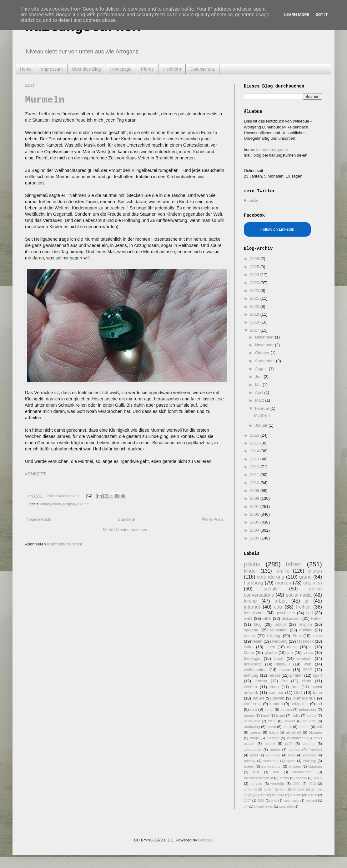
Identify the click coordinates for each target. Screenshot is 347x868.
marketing (252, 727)
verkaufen (252, 721)
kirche (250, 601)
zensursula (253, 749)
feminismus (254, 613)
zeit (319, 727)
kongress (273, 755)
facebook (305, 641)
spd (310, 613)
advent (290, 721)
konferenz (253, 704)
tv (311, 647)
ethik (267, 618)
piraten (296, 675)
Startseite (126, 519)
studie (312, 715)
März (260, 400)
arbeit (281, 601)
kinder (45, 504)
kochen (250, 687)
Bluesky (251, 201)
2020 (255, 306)
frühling (306, 630)
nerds (284, 778)
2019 (255, 314)
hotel (254, 755)
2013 (255, 459)
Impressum (52, 69)
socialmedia (299, 595)
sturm (287, 727)
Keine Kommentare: (64, 496)
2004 (255, 530)
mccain (312, 795)
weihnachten (255, 670)
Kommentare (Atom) (65, 544)
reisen (249, 636)
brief (274, 801)
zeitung (309, 743)
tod (319, 704)
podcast (310, 755)
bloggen (315, 732)
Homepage (121, 69)
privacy (250, 761)
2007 (255, 507)
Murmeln (45, 100)
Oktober (263, 353)
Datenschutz (203, 69)
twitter (317, 618)
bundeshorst (271, 766)
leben (57, 504)
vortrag (261, 681)
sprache (251, 630)
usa (253, 709)
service (256, 783)
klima (306, 681)
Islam (274, 732)
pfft (246, 807)
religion (69, 504)
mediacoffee (303, 772)
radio (296, 715)
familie (282, 571)
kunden (276, 704)
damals (294, 749)
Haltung (309, 761)
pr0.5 (318, 778)
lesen (270, 647)
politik (252, 564)
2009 (255, 491)
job (290, 652)
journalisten (296, 738)
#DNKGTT (35, 474)
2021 (255, 298)
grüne (305, 577)
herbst (274, 675)
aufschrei (250, 789)
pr (307, 601)
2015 (255, 443)
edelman (313, 583)
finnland (311, 801)
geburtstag (307, 709)
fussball (273, 738)
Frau (297, 636)
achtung (251, 675)
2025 (255, 267)
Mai (259, 385)
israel (280, 715)
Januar (262, 425)
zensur (256, 732)
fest (256, 772)
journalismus (304, 698)
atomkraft (293, 732)
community (291, 801)
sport (317, 675)
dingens (299, 789)
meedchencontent (258, 778)
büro (283, 789)
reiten (257, 641)
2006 (255, 514)
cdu (278, 607)
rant (295, 687)
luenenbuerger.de (272, 150)
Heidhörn (172, 69)
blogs (254, 738)
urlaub (280, 624)
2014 (255, 451)
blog (258, 624)
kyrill (292, 755)
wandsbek (286, 807)
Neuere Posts (39, 519)
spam (291, 761)
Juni (259, 376)
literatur (296, 795)
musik (292, 647)
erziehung (253, 664)
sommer (276, 692)
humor (249, 715)
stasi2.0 (283, 664)
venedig (278, 783)
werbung (280, 641)
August (262, 369)
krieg (274, 687)
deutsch (304, 658)
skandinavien (264, 807)
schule (271, 589)
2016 (255, 435)
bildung (274, 636)
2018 (255, 322)
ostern (270, 743)
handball (278, 795)
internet (252, 607)
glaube (271, 652)
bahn (317, 692)
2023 (255, 283)
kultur (249, 647)
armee (275, 749)
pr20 (289, 743)
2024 (255, 275)
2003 (255, 538)
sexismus (271, 761)
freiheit (303, 607)
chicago (295, 766)
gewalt (278, 698)
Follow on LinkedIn (277, 229)
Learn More (297, 15)
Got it (322, 15)
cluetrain (315, 766)
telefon (304, 727)
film (284, 681)
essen (285, 670)
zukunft (83, 504)
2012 (255, 467)
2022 (255, 291)
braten (249, 766)
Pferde (147, 69)
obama (301, 778)
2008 (255, 498)
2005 (255, 522)
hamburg (254, 583)
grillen (262, 795)
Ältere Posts (213, 519)
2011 (255, 475)
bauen (259, 698)
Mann (249, 652)
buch (279, 658)
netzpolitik (299, 704)
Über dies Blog (87, 69)
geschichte (285, 613)
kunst (269, 709)
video (308, 652)
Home (26, 69)
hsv (276, 772)
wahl (248, 618)
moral (271, 727)
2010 (255, 483)
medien (283, 583)
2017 (255, 330)
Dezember (265, 337)
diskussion (291, 618)
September (266, 361)
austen (268, 789)
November (265, 345)
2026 (255, 259)
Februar (263, 408)
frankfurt (315, 749)
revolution (279, 630)
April (260, 392)
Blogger (205, 840)
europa (286, 709)
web (308, 664)
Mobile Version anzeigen (125, 530)
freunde (309, 721)
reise (318, 636)
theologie (252, 658)
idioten (315, 571)
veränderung (271, 577)
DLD (298, 692)
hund (265, 715)
